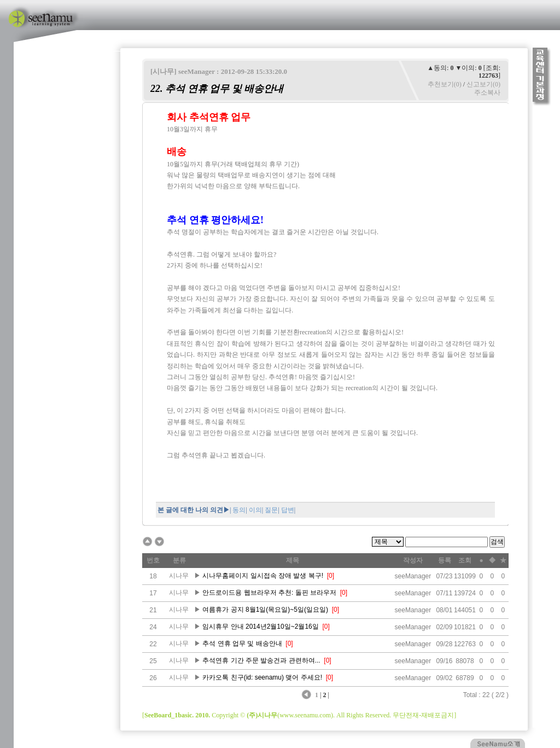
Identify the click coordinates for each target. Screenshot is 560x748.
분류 (179, 560)
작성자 (413, 560)
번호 (153, 560)
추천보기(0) (445, 84)
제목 (293, 560)
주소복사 (487, 92)
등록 (445, 560)
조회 (465, 560)
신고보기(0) (483, 84)
